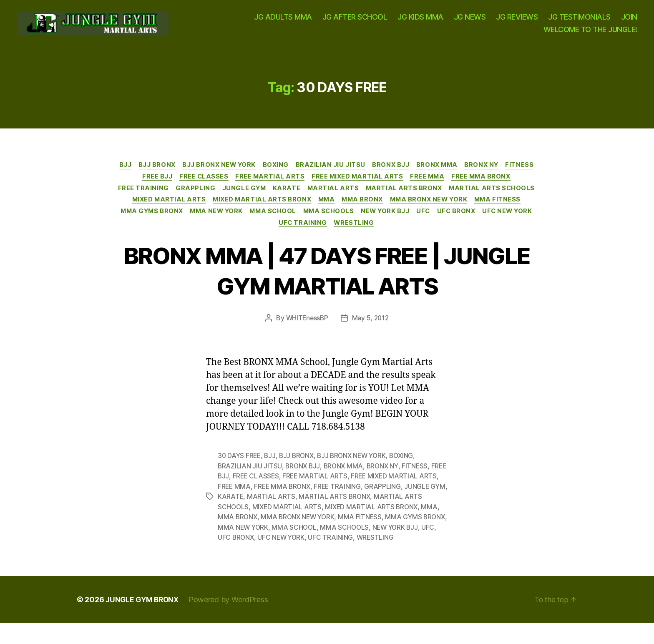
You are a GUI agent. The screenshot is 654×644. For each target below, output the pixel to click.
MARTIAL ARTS (382, 198)
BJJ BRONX (170, 174)
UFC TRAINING (396, 235)
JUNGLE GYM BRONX (144, 620)
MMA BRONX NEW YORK (173, 223)
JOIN (629, 21)
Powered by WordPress (232, 620)
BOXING (293, 174)
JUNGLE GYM (290, 198)
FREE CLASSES (219, 186)
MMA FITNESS (245, 223)
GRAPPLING (239, 198)
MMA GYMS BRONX (309, 223)
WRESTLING (449, 235)
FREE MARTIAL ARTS (287, 186)
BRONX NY (506, 174)
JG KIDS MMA (420, 21)
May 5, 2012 (371, 331)
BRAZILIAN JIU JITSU (349, 174)
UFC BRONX (284, 235)
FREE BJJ (171, 186)
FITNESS (133, 186)
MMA (445, 211)
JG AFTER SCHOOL (355, 21)
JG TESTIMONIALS (579, 21)
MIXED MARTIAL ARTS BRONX (378, 211)
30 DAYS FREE (240, 468)
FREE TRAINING (186, 198)
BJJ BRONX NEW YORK (234, 174)
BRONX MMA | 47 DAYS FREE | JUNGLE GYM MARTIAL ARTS (327, 282)
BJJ (136, 174)
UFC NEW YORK (338, 235)
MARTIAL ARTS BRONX (455, 198)
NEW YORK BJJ (210, 235)
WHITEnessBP (306, 331)
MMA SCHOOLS (494, 223)
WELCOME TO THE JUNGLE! (590, 33)
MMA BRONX (483, 211)
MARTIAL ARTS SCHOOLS (193, 211)
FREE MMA (449, 186)
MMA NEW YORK (377, 223)
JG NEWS (470, 21)
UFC (249, 235)
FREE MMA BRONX (505, 186)
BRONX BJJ (411, 174)
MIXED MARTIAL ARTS (282, 211)
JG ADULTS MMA (283, 21)
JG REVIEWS (517, 21)
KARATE (334, 198)
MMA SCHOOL (436, 223)
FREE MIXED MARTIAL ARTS (376, 186)
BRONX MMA (459, 174)
